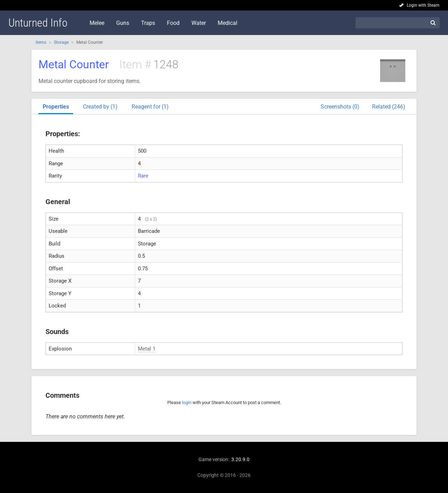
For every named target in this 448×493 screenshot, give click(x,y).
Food (173, 23)
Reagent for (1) (150, 107)
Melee (97, 23)
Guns (123, 23)
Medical (227, 23)
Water (199, 23)
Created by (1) (100, 107)
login (187, 402)
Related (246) (389, 107)
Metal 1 (147, 349)
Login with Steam (423, 5)
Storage (61, 42)
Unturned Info (38, 23)
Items (41, 42)
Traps (148, 23)
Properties (56, 107)
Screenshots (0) (340, 107)
